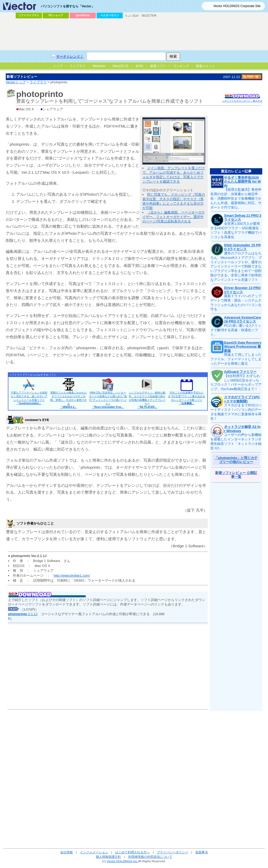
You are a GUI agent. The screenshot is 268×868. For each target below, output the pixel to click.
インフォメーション (94, 852)
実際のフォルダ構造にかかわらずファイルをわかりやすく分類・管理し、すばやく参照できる (69, 400)
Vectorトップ (16, 82)
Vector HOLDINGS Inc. (122, 861)
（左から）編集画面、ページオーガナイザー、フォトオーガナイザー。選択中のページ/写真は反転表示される (174, 217)
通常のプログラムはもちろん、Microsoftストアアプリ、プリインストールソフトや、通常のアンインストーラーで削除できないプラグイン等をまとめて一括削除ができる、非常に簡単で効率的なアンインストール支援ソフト (236, 266)
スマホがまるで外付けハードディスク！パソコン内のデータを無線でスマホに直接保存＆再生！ (236, 412)
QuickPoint (83, 15)
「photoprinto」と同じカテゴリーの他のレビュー (236, 460)
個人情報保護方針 (108, 857)
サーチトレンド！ (70, 56)
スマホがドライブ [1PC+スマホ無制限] (242, 399)
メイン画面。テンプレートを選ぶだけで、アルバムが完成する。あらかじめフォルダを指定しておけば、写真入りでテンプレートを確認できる (174, 175)
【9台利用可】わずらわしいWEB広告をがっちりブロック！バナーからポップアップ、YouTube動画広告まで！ (236, 383)
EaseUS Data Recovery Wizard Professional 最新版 (243, 347)
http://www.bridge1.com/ (72, 575)
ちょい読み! (132, 16)
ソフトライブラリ (29, 15)
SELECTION (149, 16)
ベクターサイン (110, 15)
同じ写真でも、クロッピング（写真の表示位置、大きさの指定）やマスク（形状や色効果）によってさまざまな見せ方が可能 (174, 201)
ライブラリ (38, 82)
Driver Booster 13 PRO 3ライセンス (242, 290)
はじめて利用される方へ (132, 852)
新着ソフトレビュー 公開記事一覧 (236, 475)
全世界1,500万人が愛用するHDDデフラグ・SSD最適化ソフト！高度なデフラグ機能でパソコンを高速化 (236, 230)
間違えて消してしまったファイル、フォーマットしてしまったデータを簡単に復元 (236, 359)
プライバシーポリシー (172, 852)
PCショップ (56, 15)
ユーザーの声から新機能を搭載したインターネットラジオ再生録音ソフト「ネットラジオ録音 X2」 (236, 441)
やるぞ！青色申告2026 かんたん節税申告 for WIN (242, 182)
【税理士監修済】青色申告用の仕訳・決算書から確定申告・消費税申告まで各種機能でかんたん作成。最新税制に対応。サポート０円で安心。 (236, 198)
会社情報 (66, 852)
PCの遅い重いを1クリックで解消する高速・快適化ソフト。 (236, 330)
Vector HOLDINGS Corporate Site (237, 6)
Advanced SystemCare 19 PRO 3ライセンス (242, 320)
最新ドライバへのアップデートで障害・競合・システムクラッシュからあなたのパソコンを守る (236, 303)
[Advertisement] (134, 34)
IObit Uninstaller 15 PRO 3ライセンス (242, 247)
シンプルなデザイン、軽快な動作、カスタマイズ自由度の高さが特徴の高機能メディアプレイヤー (147, 400)
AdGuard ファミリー (240, 372)
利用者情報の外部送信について (150, 857)
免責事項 (202, 852)
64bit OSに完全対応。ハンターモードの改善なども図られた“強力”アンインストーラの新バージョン (108, 400)
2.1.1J (23, 614)
